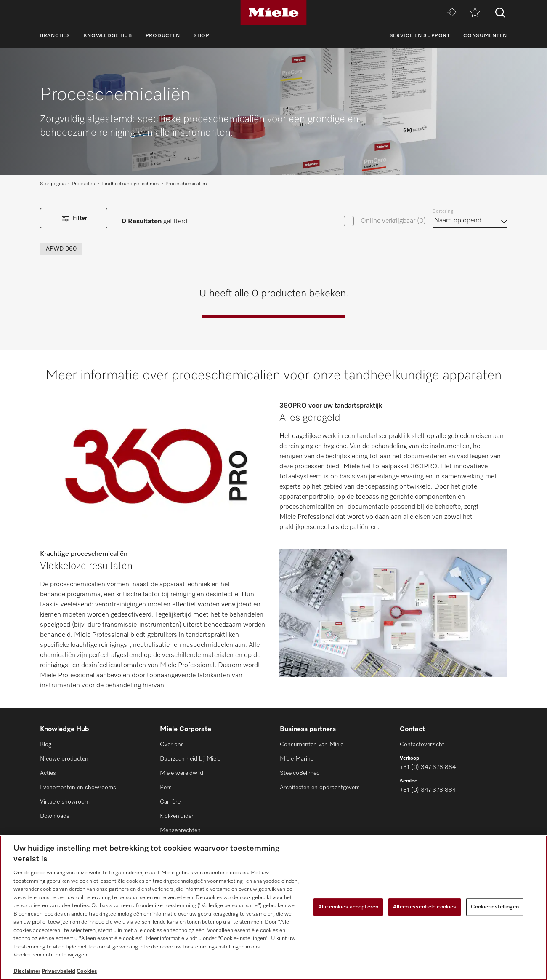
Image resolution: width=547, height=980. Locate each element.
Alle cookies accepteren (348, 907)
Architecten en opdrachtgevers (320, 788)
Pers (166, 788)
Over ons (172, 745)
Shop (202, 36)
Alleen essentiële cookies (425, 907)
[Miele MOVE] (451, 13)
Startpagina (53, 184)
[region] (273, 908)
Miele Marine (297, 759)
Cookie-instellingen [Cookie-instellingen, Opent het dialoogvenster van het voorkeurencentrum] (495, 907)
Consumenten (485, 36)
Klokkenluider (177, 816)
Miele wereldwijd (182, 773)
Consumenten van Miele (312, 745)
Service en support (420, 36)
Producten (163, 36)
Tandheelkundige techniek (130, 184)
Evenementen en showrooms (78, 788)
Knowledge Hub (108, 36)
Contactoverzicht (422, 745)
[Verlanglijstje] (475, 13)
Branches (55, 36)
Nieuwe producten (64, 759)
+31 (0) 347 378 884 (428, 767)
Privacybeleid (58, 971)
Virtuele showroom (65, 802)
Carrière (170, 802)
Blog (46, 745)
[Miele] (273, 13)
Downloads (55, 816)
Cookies (87, 971)
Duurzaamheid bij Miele (190, 759)
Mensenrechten (180, 830)
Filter (74, 218)
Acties (48, 773)
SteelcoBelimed (300, 773)
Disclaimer (27, 971)
